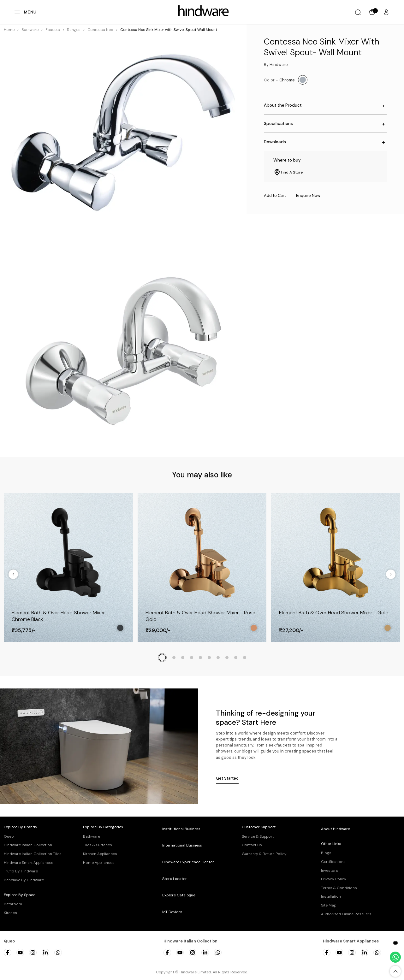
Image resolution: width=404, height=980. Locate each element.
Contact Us (252, 845)
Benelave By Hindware (24, 880)
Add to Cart (275, 195)
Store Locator (175, 879)
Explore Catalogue (179, 895)
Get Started (227, 778)
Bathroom (13, 904)
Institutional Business (181, 829)
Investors (330, 871)
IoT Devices (172, 912)
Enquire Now (308, 195)
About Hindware (336, 829)
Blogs (326, 853)
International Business (182, 845)
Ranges (74, 30)
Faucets (53, 30)
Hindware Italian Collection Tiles (33, 854)
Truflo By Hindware (21, 871)
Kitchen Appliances (100, 854)
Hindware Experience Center (188, 862)
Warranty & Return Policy (264, 854)
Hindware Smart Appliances (29, 863)
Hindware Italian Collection (28, 845)
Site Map (329, 905)
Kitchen (10, 913)
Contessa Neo (100, 30)
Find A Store (288, 172)
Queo (9, 836)
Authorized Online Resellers (346, 914)
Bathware (30, 30)
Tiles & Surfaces (98, 845)
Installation (331, 896)
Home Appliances (99, 863)
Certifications (333, 862)
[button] (30, 30)
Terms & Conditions (339, 888)
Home (9, 30)
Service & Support (258, 836)
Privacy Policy (334, 879)
